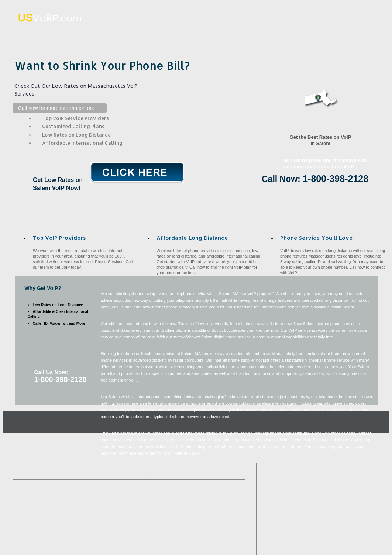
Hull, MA (180, 511)
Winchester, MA (26, 529)
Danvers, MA (217, 529)
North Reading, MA (119, 523)
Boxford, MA (217, 517)
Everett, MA (74, 529)
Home (63, 35)
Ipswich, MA (77, 499)
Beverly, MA (220, 511)
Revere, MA (70, 505)
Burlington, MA (122, 529)
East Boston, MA (135, 511)
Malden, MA (238, 535)
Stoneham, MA (236, 540)
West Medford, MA (28, 499)
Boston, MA (151, 505)
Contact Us (354, 35)
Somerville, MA (127, 517)
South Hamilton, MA (78, 517)
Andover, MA (34, 511)
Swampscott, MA (173, 523)
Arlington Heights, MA (210, 546)
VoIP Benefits (281, 35)
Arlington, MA (112, 535)
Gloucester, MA (25, 517)
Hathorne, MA (121, 546)
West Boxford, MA (83, 511)
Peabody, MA (193, 505)
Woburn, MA (69, 535)
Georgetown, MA (47, 540)
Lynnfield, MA (156, 535)
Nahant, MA (42, 546)
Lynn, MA (232, 505)
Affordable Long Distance (208, 35)
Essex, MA (80, 546)
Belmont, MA (113, 552)
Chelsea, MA (68, 523)
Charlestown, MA (125, 499)
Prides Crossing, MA (101, 540)
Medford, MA (23, 523)
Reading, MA (174, 517)
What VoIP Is (136, 35)
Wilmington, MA (26, 505)
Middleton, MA (171, 529)
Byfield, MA (110, 505)
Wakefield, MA (174, 499)
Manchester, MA (70, 552)
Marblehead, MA (26, 535)
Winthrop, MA (24, 552)
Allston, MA (218, 523)
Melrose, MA (192, 540)
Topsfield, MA (198, 535)
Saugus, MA (162, 546)
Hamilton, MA (218, 499)
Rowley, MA (149, 540)
